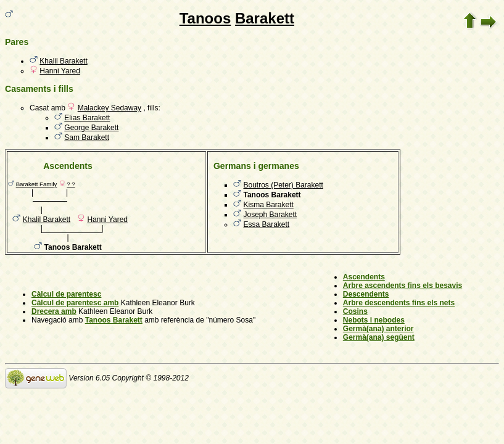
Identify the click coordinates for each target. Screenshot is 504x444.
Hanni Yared (60, 71)
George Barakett (91, 128)
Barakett (265, 18)
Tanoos (205, 18)
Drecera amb (54, 311)
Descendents (366, 294)
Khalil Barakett (63, 61)
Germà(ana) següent (379, 337)
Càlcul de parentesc (66, 294)
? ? (71, 184)
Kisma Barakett (268, 205)
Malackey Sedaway (109, 108)
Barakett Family (37, 184)
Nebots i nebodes (374, 320)
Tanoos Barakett (114, 320)
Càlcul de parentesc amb (75, 303)
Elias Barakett (87, 118)
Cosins (355, 311)
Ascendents (364, 277)
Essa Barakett (266, 224)
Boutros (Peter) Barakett (283, 185)
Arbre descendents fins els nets (399, 303)
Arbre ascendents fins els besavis (403, 286)
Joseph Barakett (270, 215)
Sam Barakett (87, 138)
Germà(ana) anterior (378, 329)
